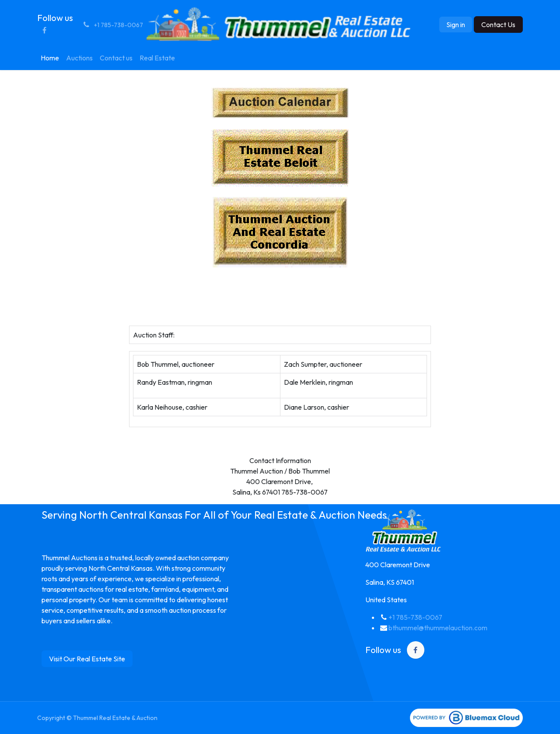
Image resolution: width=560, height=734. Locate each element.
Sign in (456, 25)
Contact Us (498, 25)
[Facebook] (44, 30)
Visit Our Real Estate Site (87, 659)
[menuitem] (50, 58)
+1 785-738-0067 (415, 617)
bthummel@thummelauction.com (438, 628)
